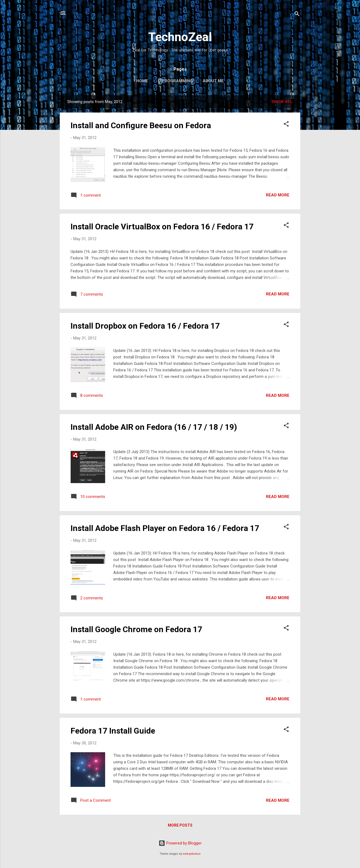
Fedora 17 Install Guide (113, 731)
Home (142, 81)
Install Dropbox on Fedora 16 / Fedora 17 (145, 326)
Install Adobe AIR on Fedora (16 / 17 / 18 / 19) (154, 427)
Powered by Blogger (180, 843)
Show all (282, 102)
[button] (286, 125)
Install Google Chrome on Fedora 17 (136, 629)
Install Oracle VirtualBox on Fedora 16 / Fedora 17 (162, 227)
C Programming (175, 81)
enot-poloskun (192, 854)
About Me (213, 81)
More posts (180, 825)
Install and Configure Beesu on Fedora (141, 125)
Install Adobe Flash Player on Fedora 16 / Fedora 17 (165, 528)
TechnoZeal (180, 37)
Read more (278, 195)
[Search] (297, 15)
